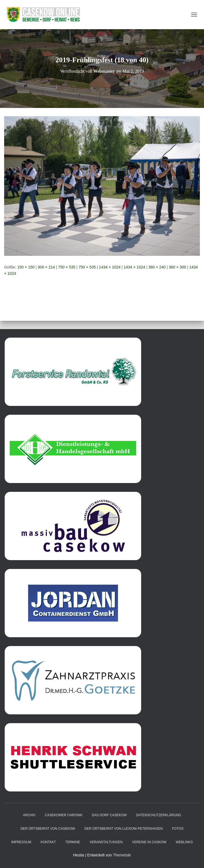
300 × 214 (46, 267)
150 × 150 (26, 267)
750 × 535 (67, 267)
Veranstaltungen (106, 842)
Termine (73, 842)
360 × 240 (157, 267)
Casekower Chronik (64, 815)
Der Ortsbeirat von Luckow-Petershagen (124, 829)
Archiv (29, 815)
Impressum (21, 842)
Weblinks (184, 842)
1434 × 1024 (110, 267)
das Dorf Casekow (109, 815)
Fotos (178, 829)
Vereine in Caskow (149, 842)
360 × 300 (177, 267)
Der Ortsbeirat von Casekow (48, 829)
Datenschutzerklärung (159, 815)
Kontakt (48, 842)
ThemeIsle (122, 855)
